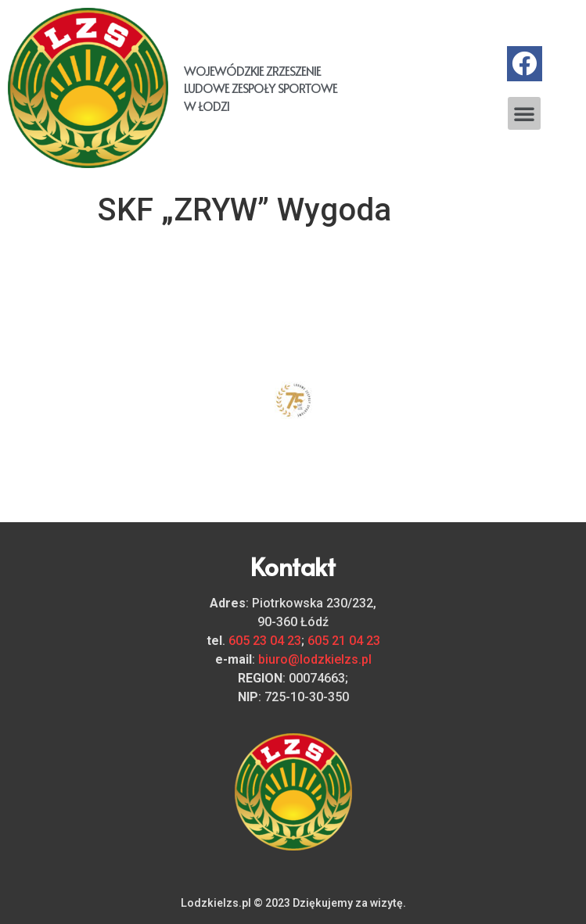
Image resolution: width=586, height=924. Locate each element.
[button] (524, 113)
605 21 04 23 (344, 641)
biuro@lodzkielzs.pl (315, 659)
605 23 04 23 (265, 641)
